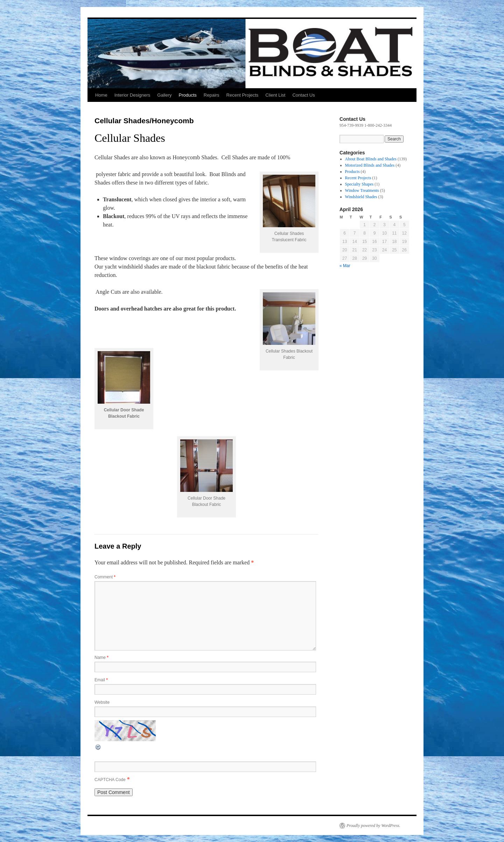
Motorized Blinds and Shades (370, 165)
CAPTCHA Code (110, 780)
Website (102, 702)
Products (187, 95)
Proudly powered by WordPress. (373, 826)
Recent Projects (243, 95)
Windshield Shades (361, 197)
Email (101, 680)
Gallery (164, 95)
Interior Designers (132, 95)
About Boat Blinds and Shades (371, 159)
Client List (275, 95)
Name (101, 657)
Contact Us (303, 95)
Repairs (212, 95)
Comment (105, 577)
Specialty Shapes (359, 184)
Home (101, 95)
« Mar (345, 266)
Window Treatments (362, 190)
